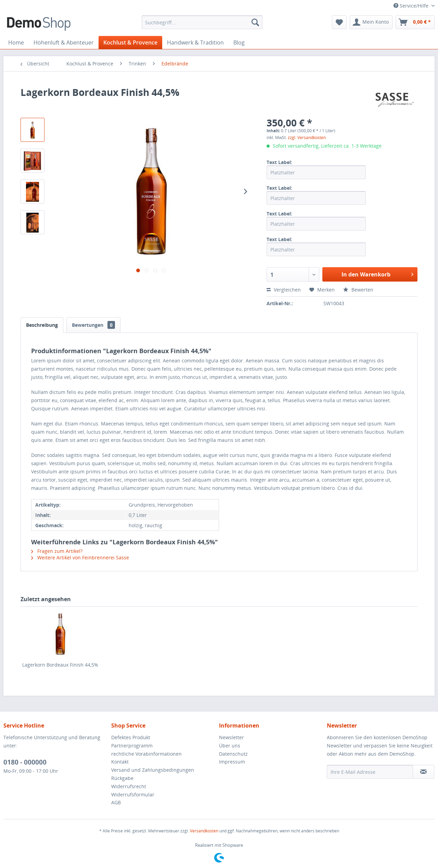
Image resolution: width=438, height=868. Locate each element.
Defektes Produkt (131, 737)
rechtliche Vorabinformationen (146, 754)
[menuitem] (202, 22)
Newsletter (231, 737)
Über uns (230, 746)
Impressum (232, 762)
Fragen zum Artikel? (57, 551)
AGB (116, 802)
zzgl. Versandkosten (307, 138)
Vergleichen (284, 290)
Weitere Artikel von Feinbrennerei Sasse (80, 557)
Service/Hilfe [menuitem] (412, 6)
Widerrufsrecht (129, 786)
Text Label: (279, 162)
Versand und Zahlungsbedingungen (153, 770)
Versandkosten (204, 831)
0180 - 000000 (25, 762)
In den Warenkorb (377, 274)
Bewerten (358, 290)
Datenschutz (233, 754)
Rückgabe (122, 778)
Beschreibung (42, 325)
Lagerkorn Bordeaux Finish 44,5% (60, 665)
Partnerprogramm (132, 746)
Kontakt (120, 762)
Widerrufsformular (133, 795)
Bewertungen (93, 325)
